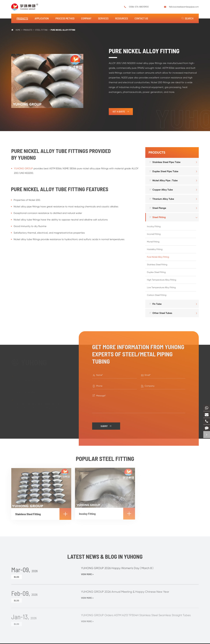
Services (103, 18)
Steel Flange (158, 208)
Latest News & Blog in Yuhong (105, 558)
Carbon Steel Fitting (157, 295)
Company (86, 18)
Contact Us (141, 18)
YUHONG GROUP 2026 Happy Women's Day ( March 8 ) (118, 566)
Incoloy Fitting (154, 226)
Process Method (65, 18)
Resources (122, 18)
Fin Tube (155, 304)
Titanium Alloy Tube (162, 199)
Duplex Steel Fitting (156, 272)
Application (42, 18)
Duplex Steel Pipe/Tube (164, 171)
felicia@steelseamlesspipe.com (184, 7)
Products (22, 18)
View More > (87, 573)
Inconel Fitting (154, 234)
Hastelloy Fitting (155, 249)
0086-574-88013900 (139, 7)
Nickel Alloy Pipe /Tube (163, 180)
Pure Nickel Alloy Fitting (63, 30)
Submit (107, 425)
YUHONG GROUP (23, 170)
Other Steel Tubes (161, 313)
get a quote (121, 111)
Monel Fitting (153, 242)
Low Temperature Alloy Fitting (161, 287)
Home (18, 30)
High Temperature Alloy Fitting (162, 280)
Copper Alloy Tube (161, 190)
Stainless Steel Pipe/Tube (165, 162)
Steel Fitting (41, 30)
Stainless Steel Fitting (157, 265)
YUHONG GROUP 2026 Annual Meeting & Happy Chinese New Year (126, 590)
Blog (17, 575)
